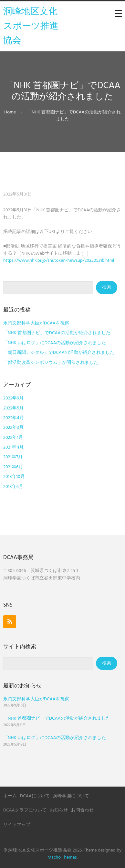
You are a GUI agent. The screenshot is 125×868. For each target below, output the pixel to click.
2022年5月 (14, 408)
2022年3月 (13, 428)
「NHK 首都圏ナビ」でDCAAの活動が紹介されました (57, 333)
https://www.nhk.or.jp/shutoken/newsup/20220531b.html (59, 261)
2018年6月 (13, 487)
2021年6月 (13, 467)
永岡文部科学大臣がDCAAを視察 (36, 323)
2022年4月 (14, 418)
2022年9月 (13, 398)
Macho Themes (62, 857)
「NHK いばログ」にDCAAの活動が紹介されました (55, 343)
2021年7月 (13, 457)
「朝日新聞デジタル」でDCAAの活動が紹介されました (59, 353)
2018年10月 (14, 477)
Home (10, 112)
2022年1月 (13, 438)
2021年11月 (13, 447)
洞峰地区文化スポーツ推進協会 (31, 26)
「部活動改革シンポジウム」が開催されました (51, 363)
